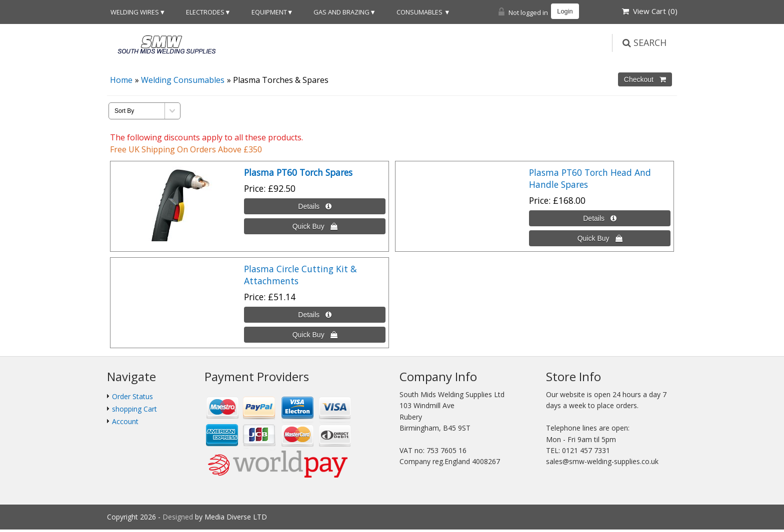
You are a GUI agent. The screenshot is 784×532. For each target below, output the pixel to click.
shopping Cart (134, 409)
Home (121, 80)
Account (125, 421)
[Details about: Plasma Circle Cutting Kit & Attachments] (315, 315)
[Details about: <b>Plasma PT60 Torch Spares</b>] (315, 206)
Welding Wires (135, 12)
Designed (179, 517)
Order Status (132, 396)
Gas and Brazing (341, 12)
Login (565, 11)
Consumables (420, 12)
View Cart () (650, 11)
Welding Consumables (183, 80)
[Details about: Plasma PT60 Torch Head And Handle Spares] (600, 218)
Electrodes (205, 12)
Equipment (269, 12)
